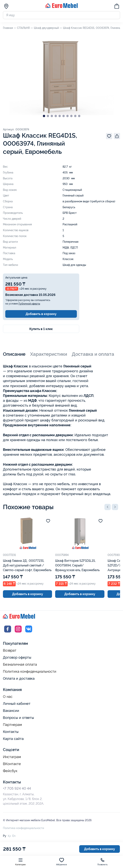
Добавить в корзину (41, 314)
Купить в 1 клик (41, 329)
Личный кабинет (17, 704)
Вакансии (11, 711)
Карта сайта (13, 739)
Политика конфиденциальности (30, 672)
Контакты (11, 732)
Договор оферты (17, 657)
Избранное (61, 862)
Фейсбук (10, 771)
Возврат (10, 650)
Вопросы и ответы (18, 718)
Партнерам (12, 725)
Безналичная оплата (20, 664)
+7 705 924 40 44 (17, 788)
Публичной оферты (29, 304)
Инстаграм (12, 757)
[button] (108, 507)
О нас (8, 697)
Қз (9, 836)
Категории (20, 862)
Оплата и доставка (19, 678)
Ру (5, 836)
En (14, 836)
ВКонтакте (12, 764)
